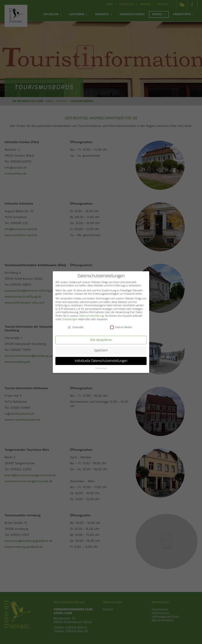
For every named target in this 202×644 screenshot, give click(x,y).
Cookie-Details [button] (101, 368)
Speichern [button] (101, 350)
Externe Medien (121, 327)
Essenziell (75, 327)
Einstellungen (70, 319)
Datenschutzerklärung (91, 315)
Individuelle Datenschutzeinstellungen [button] (101, 360)
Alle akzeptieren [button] (101, 339)
